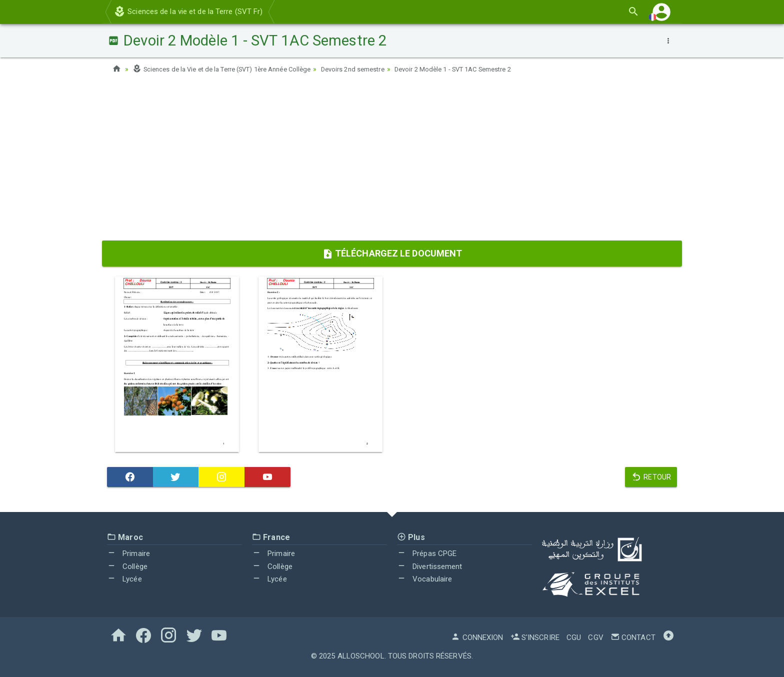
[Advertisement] (392, 160)
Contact (633, 637)
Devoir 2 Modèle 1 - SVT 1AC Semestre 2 (485, 69)
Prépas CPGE (427, 553)
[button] (661, 12)
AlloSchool (361, 656)
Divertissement (430, 566)
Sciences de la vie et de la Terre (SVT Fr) (188, 11)
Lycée (124, 579)
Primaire (128, 553)
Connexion (477, 637)
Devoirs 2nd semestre (374, 69)
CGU (574, 637)
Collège (127, 566)
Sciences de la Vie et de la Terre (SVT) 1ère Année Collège (231, 69)
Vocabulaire (424, 579)
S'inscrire (535, 637)
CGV (595, 637)
